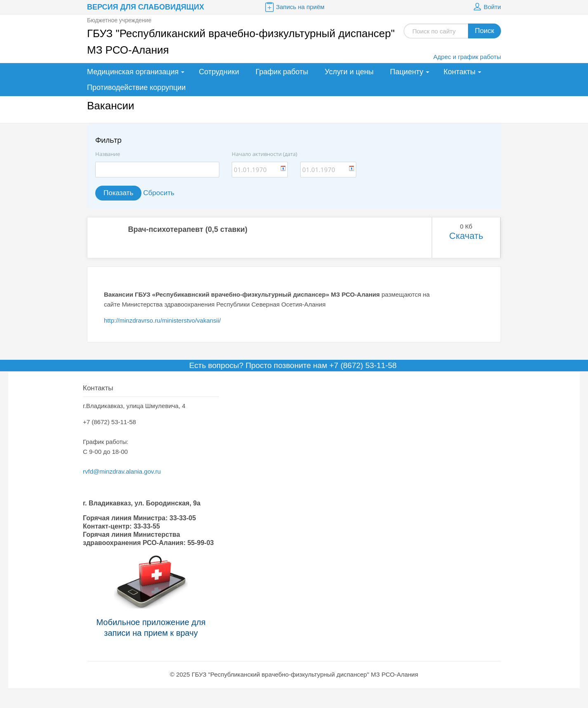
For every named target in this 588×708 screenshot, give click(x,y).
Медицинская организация (133, 72)
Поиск (484, 31)
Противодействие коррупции (136, 87)
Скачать (466, 236)
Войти (486, 7)
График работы (282, 72)
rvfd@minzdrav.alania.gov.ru (122, 471)
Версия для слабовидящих (146, 7)
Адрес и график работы (467, 57)
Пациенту (407, 72)
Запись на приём (294, 7)
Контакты (460, 72)
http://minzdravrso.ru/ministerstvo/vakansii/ (162, 320)
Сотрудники (219, 72)
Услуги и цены (349, 72)
